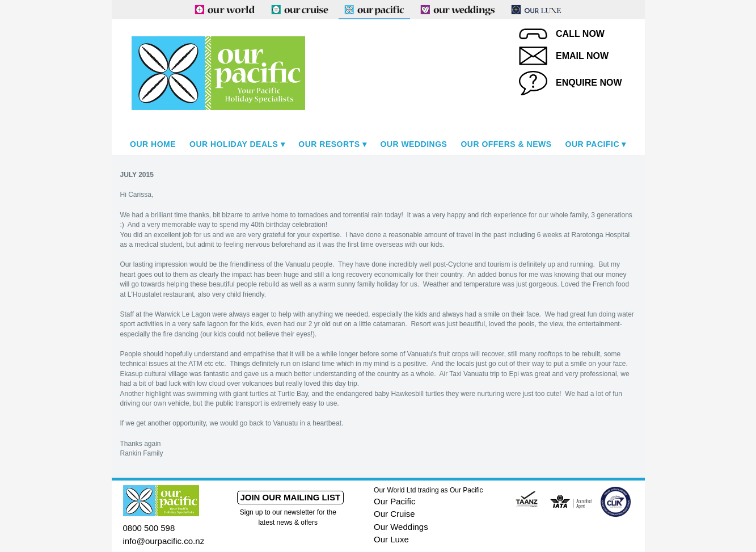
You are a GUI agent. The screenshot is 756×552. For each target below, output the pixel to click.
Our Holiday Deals (234, 144)
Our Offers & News (506, 144)
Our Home (153, 144)
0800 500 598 (149, 528)
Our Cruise (394, 514)
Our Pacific (592, 144)
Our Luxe (391, 539)
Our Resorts (329, 144)
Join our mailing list (290, 497)
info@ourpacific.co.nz (164, 541)
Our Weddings (413, 144)
